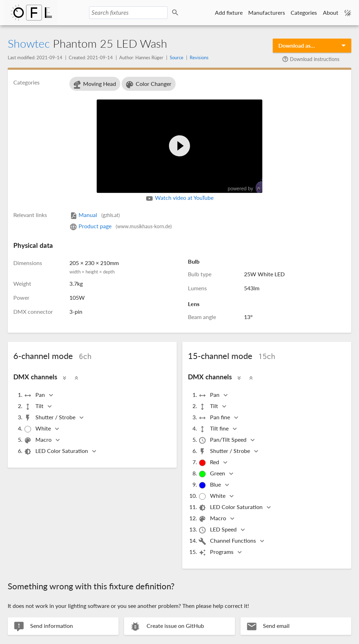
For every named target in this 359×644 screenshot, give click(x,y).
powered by (249, 186)
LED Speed (218, 530)
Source (177, 57)
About (331, 12)
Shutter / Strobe (50, 418)
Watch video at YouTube (179, 198)
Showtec (29, 43)
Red (209, 463)
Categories (304, 12)
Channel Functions (228, 541)
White (38, 429)
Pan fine (215, 418)
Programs (216, 552)
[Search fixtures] (128, 13)
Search (176, 13)
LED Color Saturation (56, 451)
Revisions (199, 57)
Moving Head (94, 85)
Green (212, 474)
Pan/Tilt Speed (223, 440)
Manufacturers (267, 12)
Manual (95, 215)
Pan (35, 395)
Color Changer (148, 85)
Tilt (34, 406)
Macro (38, 440)
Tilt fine (214, 429)
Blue (210, 485)
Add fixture (229, 12)
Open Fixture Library (31, 13)
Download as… (297, 45)
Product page (121, 226)
